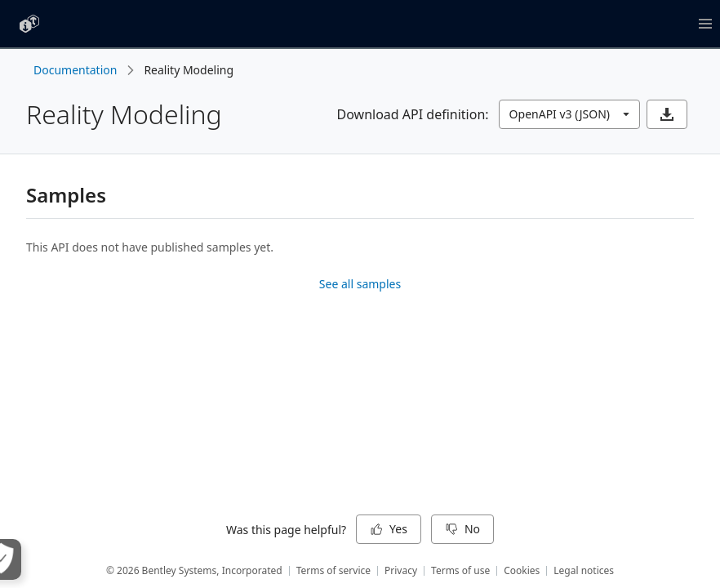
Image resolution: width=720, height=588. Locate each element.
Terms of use (460, 570)
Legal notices (584, 570)
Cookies (522, 570)
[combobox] (569, 114)
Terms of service (333, 570)
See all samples (360, 284)
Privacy (401, 570)
